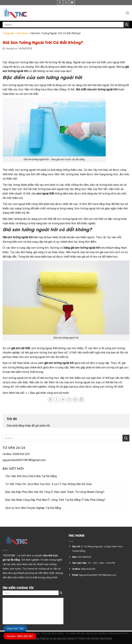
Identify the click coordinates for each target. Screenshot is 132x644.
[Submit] (126, 25)
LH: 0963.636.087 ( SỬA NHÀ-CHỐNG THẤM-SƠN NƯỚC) (97, 633)
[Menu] (127, 13)
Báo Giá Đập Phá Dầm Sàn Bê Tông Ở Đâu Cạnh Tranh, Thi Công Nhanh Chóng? (55, 492)
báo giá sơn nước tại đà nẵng (68, 159)
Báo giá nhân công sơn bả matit (49, 393)
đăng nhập (24, 426)
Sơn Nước (23, 33)
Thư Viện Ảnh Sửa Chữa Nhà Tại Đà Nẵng (31, 476)
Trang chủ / (10, 33)
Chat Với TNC (15, 628)
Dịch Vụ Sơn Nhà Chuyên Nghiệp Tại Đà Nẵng (33, 508)
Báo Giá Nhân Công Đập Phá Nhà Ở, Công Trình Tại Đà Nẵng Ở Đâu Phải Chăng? (55, 500)
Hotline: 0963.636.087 (20, 636)
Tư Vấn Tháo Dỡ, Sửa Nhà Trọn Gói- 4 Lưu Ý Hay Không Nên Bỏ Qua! (48, 484)
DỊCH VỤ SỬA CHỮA (53, 633)
